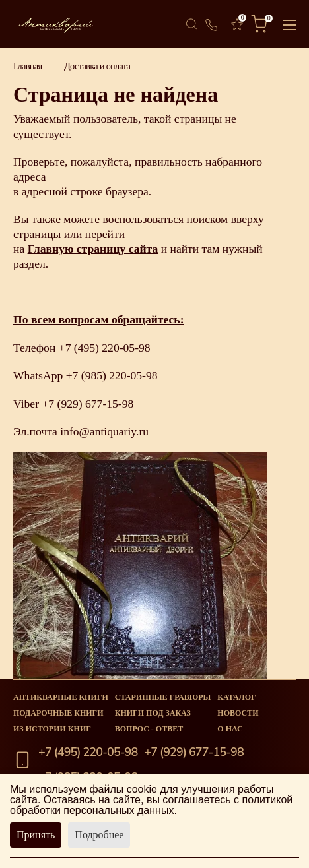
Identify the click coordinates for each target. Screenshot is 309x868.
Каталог (236, 697)
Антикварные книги (61, 697)
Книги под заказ (153, 713)
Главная (27, 66)
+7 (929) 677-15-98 (87, 404)
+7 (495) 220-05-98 (105, 348)
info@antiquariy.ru (104, 431)
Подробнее (99, 835)
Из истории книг (52, 729)
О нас (230, 729)
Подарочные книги (58, 713)
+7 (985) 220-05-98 (112, 375)
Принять (36, 835)
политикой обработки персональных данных (151, 805)
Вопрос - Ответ (149, 729)
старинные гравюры (163, 697)
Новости (238, 713)
